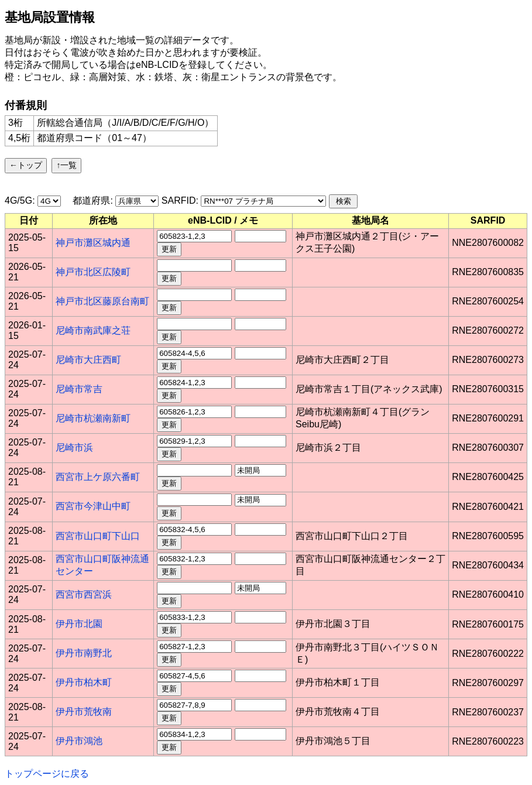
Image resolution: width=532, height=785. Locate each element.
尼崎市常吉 (79, 389)
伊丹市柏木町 (84, 682)
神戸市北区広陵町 (93, 272)
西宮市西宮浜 (84, 594)
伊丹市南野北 (84, 653)
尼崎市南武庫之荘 (93, 330)
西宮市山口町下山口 (98, 536)
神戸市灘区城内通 (93, 243)
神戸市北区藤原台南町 (102, 301)
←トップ (26, 165)
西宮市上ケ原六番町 (98, 477)
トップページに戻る (47, 774)
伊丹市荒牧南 (84, 712)
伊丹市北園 (79, 624)
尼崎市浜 (74, 448)
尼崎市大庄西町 (88, 360)
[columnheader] (29, 221)
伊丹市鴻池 (79, 741)
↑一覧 (66, 165)
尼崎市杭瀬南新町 (93, 418)
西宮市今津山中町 (93, 506)
